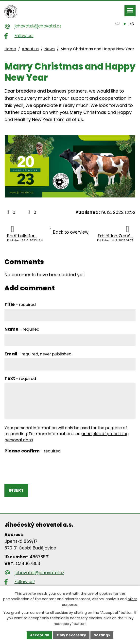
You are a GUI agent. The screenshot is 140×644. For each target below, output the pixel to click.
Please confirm (33, 451)
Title (20, 304)
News (50, 49)
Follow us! (24, 36)
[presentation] (42, 465)
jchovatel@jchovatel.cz (38, 26)
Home (10, 49)
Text (20, 378)
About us (30, 49)
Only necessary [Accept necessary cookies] (71, 635)
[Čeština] (118, 24)
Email (38, 354)
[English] (132, 24)
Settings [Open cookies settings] (102, 635)
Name (22, 329)
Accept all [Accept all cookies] (39, 635)
